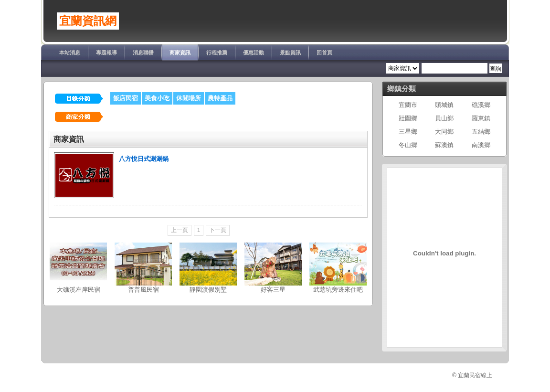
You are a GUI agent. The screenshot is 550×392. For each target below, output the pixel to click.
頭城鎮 (444, 105)
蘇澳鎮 (444, 145)
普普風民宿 (143, 290)
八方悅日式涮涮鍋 (144, 159)
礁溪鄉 (481, 105)
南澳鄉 (481, 145)
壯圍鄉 (408, 118)
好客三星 (273, 290)
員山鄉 (444, 118)
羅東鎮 (481, 118)
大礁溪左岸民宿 (79, 290)
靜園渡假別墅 (208, 290)
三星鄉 (408, 132)
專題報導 (106, 53)
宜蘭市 (408, 105)
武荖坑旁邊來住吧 (338, 290)
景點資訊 (290, 53)
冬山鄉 (408, 145)
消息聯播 (143, 53)
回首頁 (324, 53)
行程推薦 (217, 53)
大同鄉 (444, 132)
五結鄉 (481, 132)
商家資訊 (180, 53)
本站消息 (70, 53)
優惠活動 (254, 53)
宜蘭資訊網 (88, 21)
